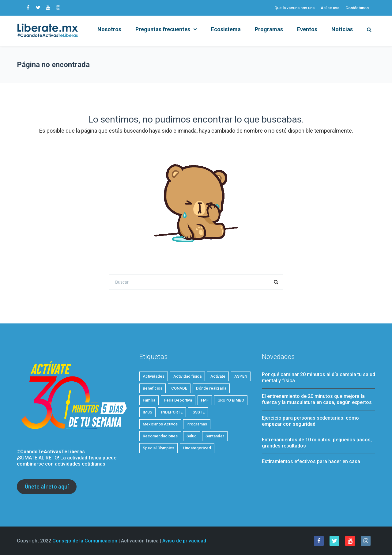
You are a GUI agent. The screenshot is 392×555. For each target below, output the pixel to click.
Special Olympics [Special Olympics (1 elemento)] (158, 448)
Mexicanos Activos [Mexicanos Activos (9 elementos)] (160, 424)
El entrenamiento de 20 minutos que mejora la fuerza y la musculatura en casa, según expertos (317, 399)
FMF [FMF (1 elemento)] (205, 400)
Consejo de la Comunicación (85, 541)
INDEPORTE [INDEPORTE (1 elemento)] (172, 412)
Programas (269, 29)
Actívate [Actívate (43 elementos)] (218, 376)
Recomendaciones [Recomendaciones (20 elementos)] (160, 436)
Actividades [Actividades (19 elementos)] (154, 376)
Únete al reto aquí (47, 487)
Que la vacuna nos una (294, 8)
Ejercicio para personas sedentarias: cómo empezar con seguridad (310, 421)
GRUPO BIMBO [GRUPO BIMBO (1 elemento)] (231, 400)
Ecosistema (226, 29)
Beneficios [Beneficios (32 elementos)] (153, 388)
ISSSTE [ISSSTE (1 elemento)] (198, 412)
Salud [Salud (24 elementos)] (192, 436)
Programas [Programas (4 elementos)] (197, 424)
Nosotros (109, 29)
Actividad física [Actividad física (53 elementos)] (187, 376)
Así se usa (330, 8)
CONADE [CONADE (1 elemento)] (179, 388)
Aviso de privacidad (184, 541)
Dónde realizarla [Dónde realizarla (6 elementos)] (211, 388)
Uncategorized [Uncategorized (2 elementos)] (197, 448)
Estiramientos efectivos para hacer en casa (311, 461)
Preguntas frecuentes (163, 29)
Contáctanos (357, 8)
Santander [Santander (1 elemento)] (215, 436)
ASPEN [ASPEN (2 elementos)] (241, 376)
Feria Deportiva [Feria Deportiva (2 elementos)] (178, 400)
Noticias (342, 29)
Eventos (307, 29)
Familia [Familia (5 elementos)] (149, 400)
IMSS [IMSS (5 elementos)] (147, 412)
